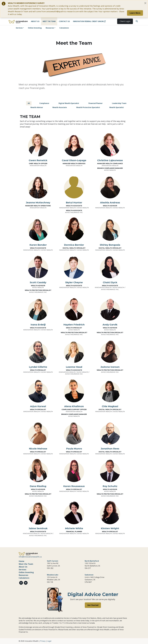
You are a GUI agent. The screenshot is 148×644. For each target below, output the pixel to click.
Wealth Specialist (117, 107)
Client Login (125, 21)
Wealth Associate (60, 107)
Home (21, 561)
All (29, 103)
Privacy (43, 641)
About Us (35, 21)
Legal (49, 641)
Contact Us (64, 21)
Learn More (135, 13)
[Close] (145, 3)
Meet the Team (49, 21)
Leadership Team (119, 103)
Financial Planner (96, 103)
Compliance (44, 103)
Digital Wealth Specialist (69, 103)
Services (19, 28)
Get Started (93, 605)
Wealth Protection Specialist (88, 107)
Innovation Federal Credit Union (89, 21)
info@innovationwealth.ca (30, 557)
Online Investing (35, 28)
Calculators (64, 28)
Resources (50, 28)
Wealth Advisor (37, 107)
